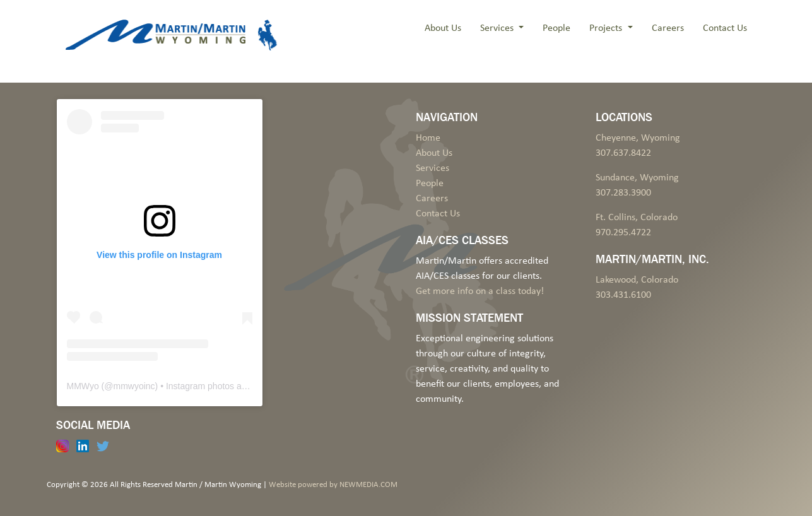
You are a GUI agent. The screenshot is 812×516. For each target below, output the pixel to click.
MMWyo (83, 386)
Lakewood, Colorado (637, 280)
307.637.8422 (623, 153)
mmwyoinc (134, 386)
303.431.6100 (623, 295)
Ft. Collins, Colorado (637, 218)
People (556, 28)
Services (498, 28)
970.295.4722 (623, 233)
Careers (668, 28)
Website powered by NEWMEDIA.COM (333, 485)
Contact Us (725, 28)
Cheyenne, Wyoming (638, 138)
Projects (607, 28)
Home (428, 138)
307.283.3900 (623, 193)
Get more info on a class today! (480, 291)
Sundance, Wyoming (637, 178)
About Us (443, 28)
